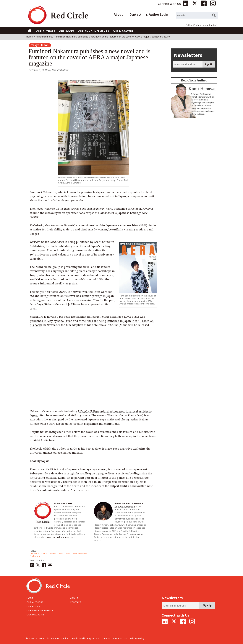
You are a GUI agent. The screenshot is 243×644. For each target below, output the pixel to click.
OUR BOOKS (67, 31)
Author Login (157, 14)
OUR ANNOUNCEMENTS (94, 31)
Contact (136, 14)
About (118, 14)
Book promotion (80, 554)
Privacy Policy (137, 639)
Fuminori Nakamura (125, 506)
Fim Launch (35, 556)
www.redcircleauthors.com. (61, 537)
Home (30, 37)
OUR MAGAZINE (123, 31)
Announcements (44, 37)
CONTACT (76, 602)
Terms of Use (120, 639)
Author (53, 554)
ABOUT (74, 598)
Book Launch (65, 554)
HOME (30, 598)
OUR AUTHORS (46, 31)
